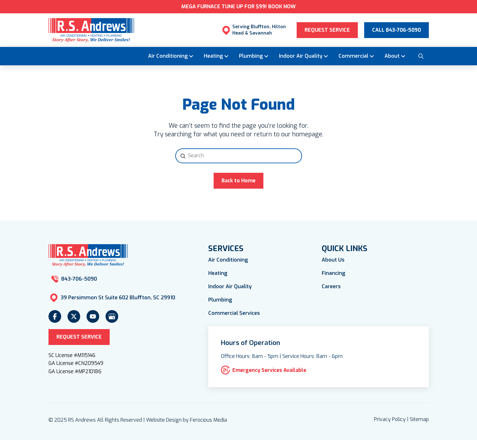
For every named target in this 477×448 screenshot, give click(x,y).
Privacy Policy (390, 419)
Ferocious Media (208, 420)
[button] (421, 56)
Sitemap (419, 419)
